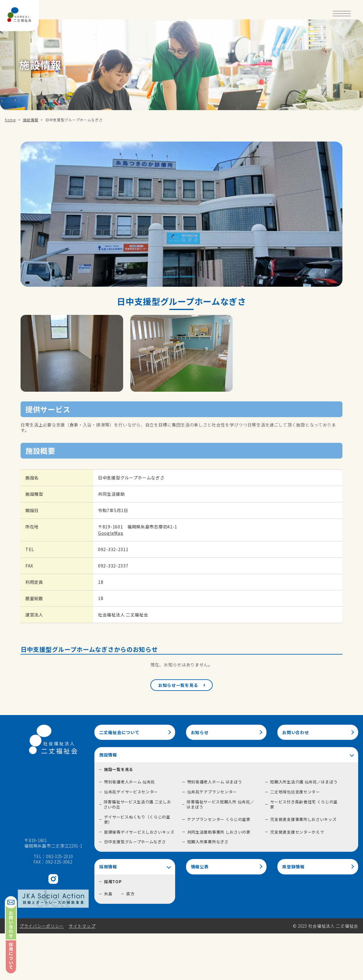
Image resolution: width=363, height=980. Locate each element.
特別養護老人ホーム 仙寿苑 (129, 782)
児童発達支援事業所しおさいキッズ (303, 819)
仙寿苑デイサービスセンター (131, 792)
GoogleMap (111, 533)
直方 (130, 894)
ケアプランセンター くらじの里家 (219, 819)
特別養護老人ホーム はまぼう (215, 782)
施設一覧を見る (119, 769)
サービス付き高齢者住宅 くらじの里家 (304, 804)
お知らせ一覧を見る (178, 685)
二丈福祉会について (119, 732)
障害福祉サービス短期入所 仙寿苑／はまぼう (220, 804)
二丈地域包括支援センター (295, 792)
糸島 (108, 894)
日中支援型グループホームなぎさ (135, 842)
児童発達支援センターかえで (297, 832)
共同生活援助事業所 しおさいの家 (219, 832)
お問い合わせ (296, 732)
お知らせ (200, 732)
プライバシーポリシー (42, 926)
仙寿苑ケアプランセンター (212, 792)
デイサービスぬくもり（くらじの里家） (137, 819)
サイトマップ (82, 926)
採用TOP (113, 882)
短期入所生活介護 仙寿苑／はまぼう (304, 782)
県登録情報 (293, 867)
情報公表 (200, 867)
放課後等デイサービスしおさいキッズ (139, 832)
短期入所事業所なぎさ (208, 842)
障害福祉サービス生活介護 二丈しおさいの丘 (137, 804)
